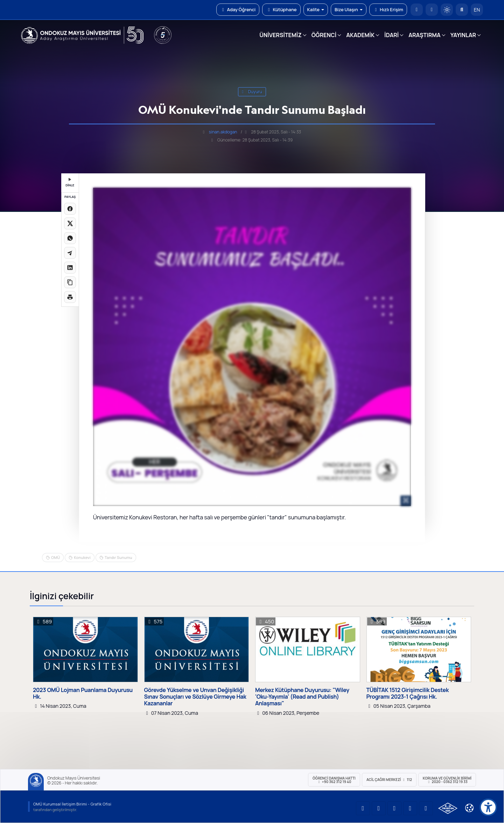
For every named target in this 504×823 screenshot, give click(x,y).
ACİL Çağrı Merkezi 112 (389, 780)
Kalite (316, 9)
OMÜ (55, 557)
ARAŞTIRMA (424, 35)
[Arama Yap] (462, 10)
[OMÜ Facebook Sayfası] (426, 808)
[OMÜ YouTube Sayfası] (363, 808)
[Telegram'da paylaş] (70, 253)
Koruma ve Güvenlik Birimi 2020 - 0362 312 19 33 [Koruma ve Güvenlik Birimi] (447, 780)
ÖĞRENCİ (324, 35)
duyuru (252, 92)
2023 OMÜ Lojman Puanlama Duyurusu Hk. (83, 693)
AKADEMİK (360, 35)
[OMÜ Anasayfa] (417, 10)
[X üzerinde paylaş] (70, 223)
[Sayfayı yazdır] (70, 297)
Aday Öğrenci (238, 9)
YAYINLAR (463, 35)
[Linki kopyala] (70, 282)
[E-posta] (432, 10)
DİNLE (70, 183)
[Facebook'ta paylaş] (70, 209)
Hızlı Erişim (388, 9)
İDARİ (391, 35)
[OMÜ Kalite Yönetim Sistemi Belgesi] (448, 808)
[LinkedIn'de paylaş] (70, 268)
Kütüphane (281, 9)
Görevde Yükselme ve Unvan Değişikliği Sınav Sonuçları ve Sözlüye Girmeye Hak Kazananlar (195, 697)
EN (477, 10)
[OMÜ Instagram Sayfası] (394, 808)
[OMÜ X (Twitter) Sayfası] (410, 808)
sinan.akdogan (223, 132)
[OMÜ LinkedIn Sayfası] (379, 808)
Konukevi (82, 557)
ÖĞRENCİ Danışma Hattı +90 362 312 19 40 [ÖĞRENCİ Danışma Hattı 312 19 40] (334, 780)
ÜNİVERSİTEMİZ (281, 35)
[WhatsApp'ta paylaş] (70, 238)
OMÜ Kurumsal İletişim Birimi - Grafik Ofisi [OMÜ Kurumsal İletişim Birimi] (72, 804)
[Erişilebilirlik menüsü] (488, 807)
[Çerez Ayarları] (469, 808)
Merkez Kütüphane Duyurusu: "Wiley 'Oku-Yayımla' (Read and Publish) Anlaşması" (302, 697)
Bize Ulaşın (349, 9)
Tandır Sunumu (118, 557)
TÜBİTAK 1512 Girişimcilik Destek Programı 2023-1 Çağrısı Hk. (408, 693)
